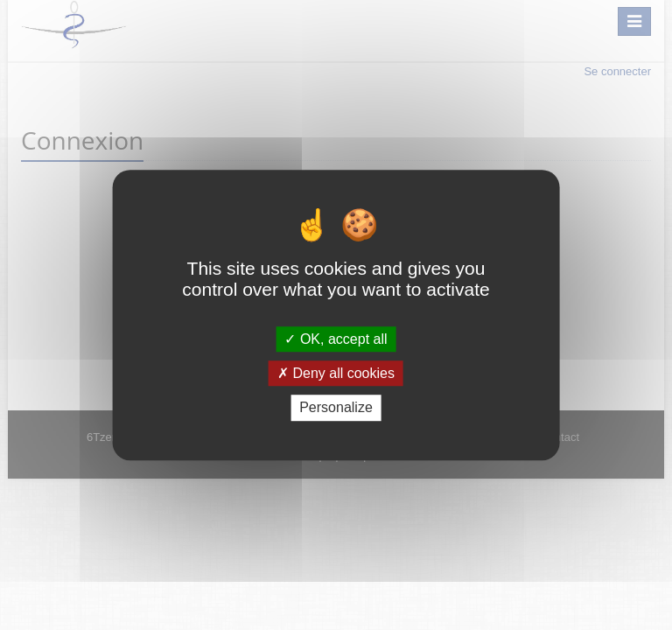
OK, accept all (336, 339)
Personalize (336, 408)
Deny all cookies (336, 373)
